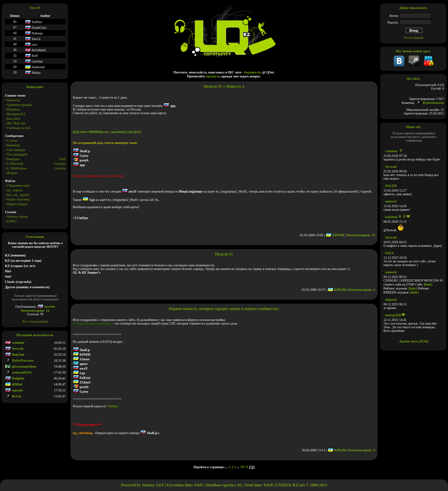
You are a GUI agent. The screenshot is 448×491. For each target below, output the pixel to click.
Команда (13, 145)
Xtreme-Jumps (17, 216)
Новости (13, 100)
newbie (46, 306)
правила (213, 76)
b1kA (389, 253)
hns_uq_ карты (18, 195)
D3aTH (391, 186)
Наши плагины (18, 199)
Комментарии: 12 (35, 310)
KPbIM (335, 235)
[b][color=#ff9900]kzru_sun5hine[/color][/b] (107, 132)
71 (247, 467)
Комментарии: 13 (361, 235)
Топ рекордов (17, 154)
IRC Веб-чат (16, 123)
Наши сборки (17, 204)
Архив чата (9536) (414, 341)
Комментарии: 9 (362, 450)
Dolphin (15, 378)
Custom (60, 163)
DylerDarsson (19, 360)
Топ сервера (16, 150)
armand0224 (18, 372)
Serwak (14, 348)
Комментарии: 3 (362, 290)
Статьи (12, 140)
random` (15, 342)
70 (242, 467)
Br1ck (13, 396)
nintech (391, 201)
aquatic (14, 390)
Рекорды (13, 159)
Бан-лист (14, 118)
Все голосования (35, 321)
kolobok (391, 217)
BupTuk (15, 354)
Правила (13, 109)
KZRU (12, 221)
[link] (428, 284)
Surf (62, 159)
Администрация (19, 105)
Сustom (60, 168)
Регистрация (414, 37)
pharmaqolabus (21, 366)
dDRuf (14, 384)
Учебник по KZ (19, 128)
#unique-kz (253, 72)
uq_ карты (14, 190)
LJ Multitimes (17, 168)
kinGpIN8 (393, 315)
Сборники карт (18, 185)
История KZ (16, 114)
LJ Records (15, 163)
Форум (12, 173)
